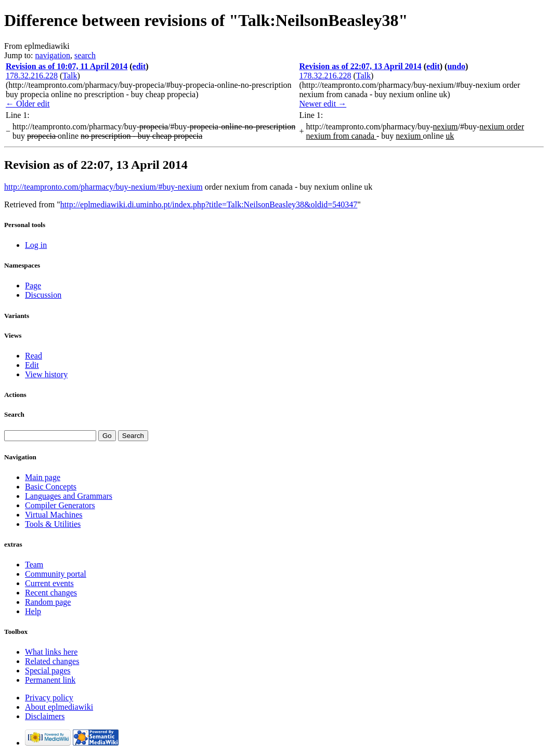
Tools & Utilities (53, 524)
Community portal (56, 574)
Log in (36, 245)
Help (33, 611)
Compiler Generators (60, 505)
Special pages (48, 671)
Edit (32, 365)
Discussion (43, 295)
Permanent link (50, 680)
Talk (70, 76)
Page (33, 286)
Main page (43, 477)
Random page (48, 602)
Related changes (52, 661)
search (85, 55)
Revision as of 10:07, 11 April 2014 (67, 66)
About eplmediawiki (59, 707)
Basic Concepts (51, 487)
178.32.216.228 (32, 76)
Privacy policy (49, 698)
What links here (51, 652)
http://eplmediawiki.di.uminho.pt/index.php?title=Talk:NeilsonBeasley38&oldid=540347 (209, 204)
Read (34, 356)
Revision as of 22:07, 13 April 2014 (361, 66)
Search (14, 414)
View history (46, 374)
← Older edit (28, 104)
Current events (49, 583)
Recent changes (51, 593)
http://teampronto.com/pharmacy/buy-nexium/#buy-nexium (103, 187)
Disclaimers (45, 716)
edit (139, 66)
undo (456, 66)
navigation (53, 55)
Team (34, 565)
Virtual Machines (54, 515)
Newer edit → (323, 104)
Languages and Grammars (69, 496)
